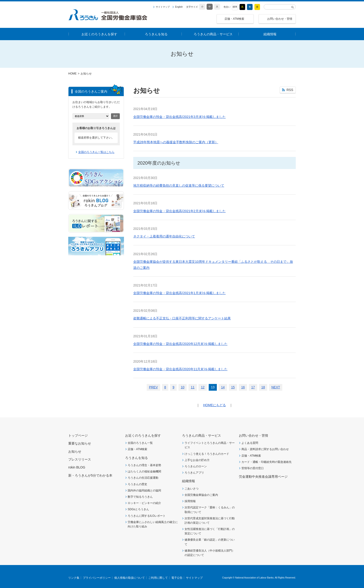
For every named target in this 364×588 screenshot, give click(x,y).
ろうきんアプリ (194, 473)
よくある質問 (250, 443)
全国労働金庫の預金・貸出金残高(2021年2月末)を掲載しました (179, 211)
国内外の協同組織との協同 (144, 491)
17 (253, 387)
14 (223, 387)
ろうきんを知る (136, 458)
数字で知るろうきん (140, 497)
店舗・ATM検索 (234, 19)
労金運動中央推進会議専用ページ (263, 477)
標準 (235, 7)
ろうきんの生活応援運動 (143, 478)
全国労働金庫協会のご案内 (201, 495)
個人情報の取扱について (130, 578)
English (179, 7)
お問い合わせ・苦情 (280, 19)
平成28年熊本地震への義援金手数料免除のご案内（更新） (176, 142)
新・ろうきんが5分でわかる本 (90, 475)
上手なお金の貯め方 (197, 460)
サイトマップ (163, 7)
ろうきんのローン (196, 466)
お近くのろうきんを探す (143, 435)
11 (193, 387)
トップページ (78, 435)
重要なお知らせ (80, 443)
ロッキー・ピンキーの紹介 (144, 503)
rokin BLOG (77, 467)
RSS (290, 90)
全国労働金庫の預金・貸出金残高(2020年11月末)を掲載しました (180, 369)
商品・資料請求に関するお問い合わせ (265, 449)
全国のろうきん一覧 (140, 443)
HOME (72, 74)
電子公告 (177, 578)
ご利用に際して (158, 578)
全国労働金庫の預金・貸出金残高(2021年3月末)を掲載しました (179, 117)
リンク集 (74, 578)
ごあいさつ (192, 489)
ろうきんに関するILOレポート (147, 516)
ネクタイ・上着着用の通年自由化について (164, 236)
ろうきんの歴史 (137, 484)
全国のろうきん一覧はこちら (96, 152)
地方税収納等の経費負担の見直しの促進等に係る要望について (179, 185)
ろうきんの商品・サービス (201, 435)
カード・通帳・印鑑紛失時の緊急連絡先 (266, 462)
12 (203, 387)
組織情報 (188, 481)
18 (263, 387)
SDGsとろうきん (138, 509)
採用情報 (190, 501)
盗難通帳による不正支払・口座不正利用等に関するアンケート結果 (182, 318)
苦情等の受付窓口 (253, 468)
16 (243, 387)
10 (183, 387)
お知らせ (75, 452)
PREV (153, 387)
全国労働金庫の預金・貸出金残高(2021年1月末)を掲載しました (179, 293)
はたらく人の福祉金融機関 (144, 471)
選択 (115, 116)
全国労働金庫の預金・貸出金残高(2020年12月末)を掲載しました (180, 344)
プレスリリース (80, 459)
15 (233, 387)
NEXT (276, 387)
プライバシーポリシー (97, 578)
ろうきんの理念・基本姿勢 (144, 465)
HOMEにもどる (214, 405)
